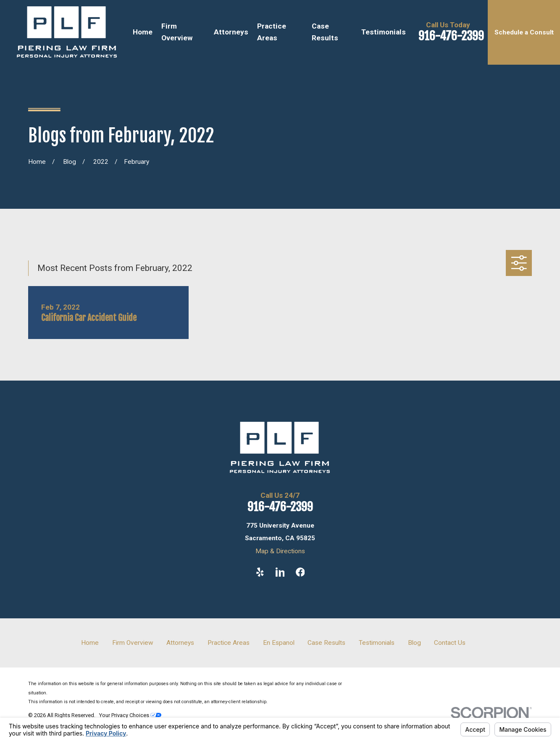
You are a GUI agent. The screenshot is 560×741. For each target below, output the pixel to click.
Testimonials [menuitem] (384, 32)
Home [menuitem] (143, 32)
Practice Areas (229, 643)
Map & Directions (280, 551)
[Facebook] (300, 572)
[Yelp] (260, 572)
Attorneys (180, 643)
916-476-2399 (451, 36)
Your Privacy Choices (130, 715)
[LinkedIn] (280, 572)
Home (90, 643)
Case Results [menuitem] (325, 32)
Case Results (326, 643)
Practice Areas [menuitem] (272, 32)
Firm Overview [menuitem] (177, 32)
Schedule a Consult (524, 32)
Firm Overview (133, 643)
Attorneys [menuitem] (231, 32)
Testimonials (377, 643)
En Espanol (279, 643)
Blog (414, 643)
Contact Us (450, 643)
